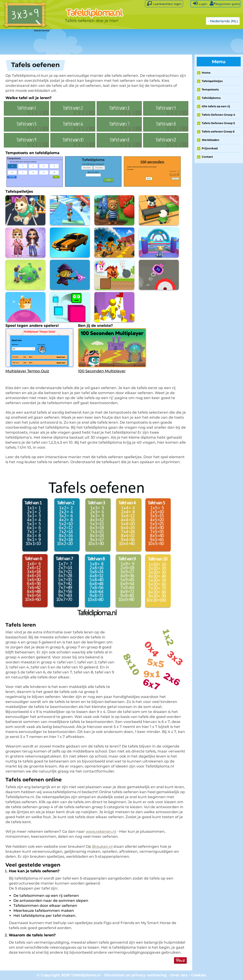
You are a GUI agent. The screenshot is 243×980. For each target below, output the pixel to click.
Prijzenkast (210, 148)
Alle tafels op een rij (216, 106)
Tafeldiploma (211, 98)
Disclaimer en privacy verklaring (135, 975)
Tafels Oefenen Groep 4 (218, 115)
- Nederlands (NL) (223, 21)
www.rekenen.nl (101, 831)
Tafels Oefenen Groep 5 (218, 123)
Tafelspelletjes (212, 81)
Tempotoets (210, 89)
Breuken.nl (102, 846)
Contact (207, 157)
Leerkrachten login (164, 4)
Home (206, 73)
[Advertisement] (113, 42)
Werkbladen (210, 140)
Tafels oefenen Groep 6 (218, 131)
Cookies (199, 975)
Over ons (179, 975)
